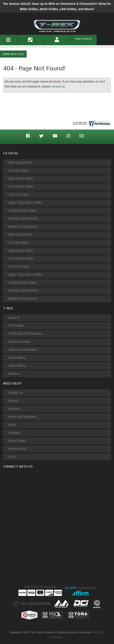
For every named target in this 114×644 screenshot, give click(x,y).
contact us (58, 86)
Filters (17, 54)
